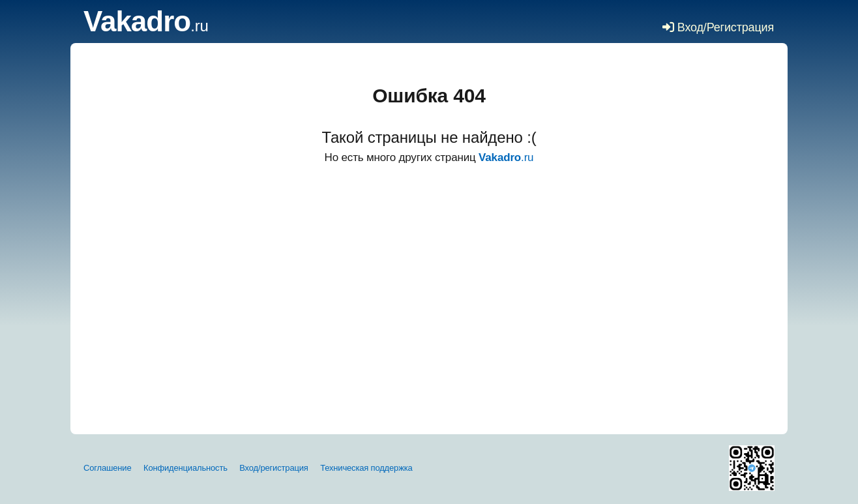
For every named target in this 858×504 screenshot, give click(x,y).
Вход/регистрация (274, 468)
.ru (146, 26)
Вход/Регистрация (718, 27)
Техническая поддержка (366, 468)
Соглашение (108, 468)
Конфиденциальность (185, 468)
